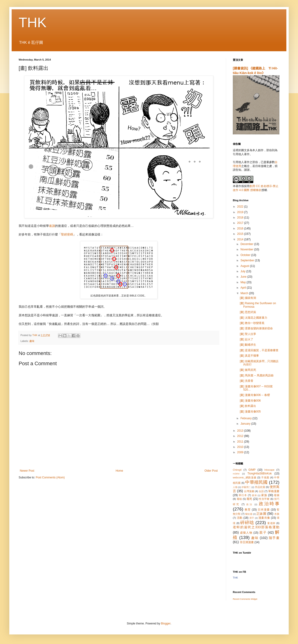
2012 (241, 436)
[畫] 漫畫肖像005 (250, 412)
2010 (241, 447)
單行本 (243, 495)
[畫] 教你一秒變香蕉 (252, 323)
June (244, 277)
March (245, 293)
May (244, 282)
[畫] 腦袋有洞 (248, 298)
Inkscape (269, 470)
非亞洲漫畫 (247, 542)
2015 (241, 234)
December (247, 244)
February (246, 418)
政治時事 (269, 504)
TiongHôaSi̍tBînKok (260, 474)
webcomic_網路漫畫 (245, 477)
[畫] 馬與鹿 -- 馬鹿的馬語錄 (257, 375)
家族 (264, 495)
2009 (241, 452)
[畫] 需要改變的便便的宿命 (256, 328)
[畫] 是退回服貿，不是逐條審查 (259, 350)
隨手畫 (274, 538)
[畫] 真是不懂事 (249, 356)
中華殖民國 (256, 482)
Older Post (211, 471)
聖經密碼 (67, 234)
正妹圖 (261, 514)
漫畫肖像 (264, 518)
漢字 (252, 518)
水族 (277, 514)
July (243, 271)
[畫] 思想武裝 (248, 312)
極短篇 (249, 514)
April (244, 288)
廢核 (239, 499)
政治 (250, 504)
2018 (241, 218)
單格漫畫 (274, 491)
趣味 (32, 341)
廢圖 (277, 495)
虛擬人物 (246, 533)
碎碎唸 (247, 523)
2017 (241, 223)
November (247, 249)
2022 (241, 207)
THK (33, 22)
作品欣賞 (260, 487)
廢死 (249, 499)
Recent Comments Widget (245, 599)
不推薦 (265, 477)
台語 (261, 491)
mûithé (236, 474)
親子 (263, 532)
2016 (241, 228)
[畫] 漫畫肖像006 (250, 401)
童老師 (271, 523)
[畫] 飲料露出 (248, 406)
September (248, 260)
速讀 (52, 226)
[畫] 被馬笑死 (248, 370)
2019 (241, 212)
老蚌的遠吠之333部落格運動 (256, 527)
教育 (248, 510)
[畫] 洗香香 (247, 381)
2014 (241, 239)
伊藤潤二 (246, 487)
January (246, 424)
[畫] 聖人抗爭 (248, 334)
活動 (240, 518)
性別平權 (264, 499)
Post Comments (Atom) (50, 477)
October (246, 255)
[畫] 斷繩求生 (248, 345)
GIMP (252, 470)
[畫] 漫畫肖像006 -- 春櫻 (255, 395)
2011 (241, 442)
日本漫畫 (264, 510)
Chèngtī (237, 470)
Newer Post (27, 471)
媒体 (254, 495)
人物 (235, 487)
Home (119, 471)
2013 (241, 431)
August (245, 266)
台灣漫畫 (249, 491)
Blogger (166, 624)
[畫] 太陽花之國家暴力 (254, 318)
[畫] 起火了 (247, 339)
